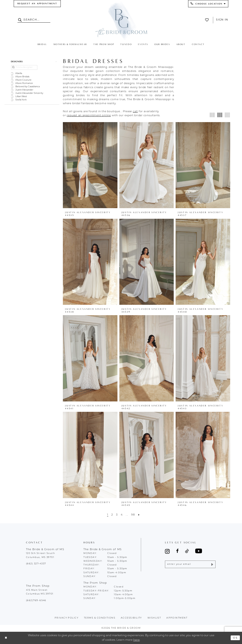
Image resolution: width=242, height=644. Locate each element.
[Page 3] (117, 515)
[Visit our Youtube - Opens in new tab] (199, 551)
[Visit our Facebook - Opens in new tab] (177, 551)
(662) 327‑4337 (36, 564)
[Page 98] (133, 515)
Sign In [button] (222, 20)
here (136, 640)
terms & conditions (100, 618)
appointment (177, 618)
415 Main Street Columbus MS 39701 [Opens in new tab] (40, 592)
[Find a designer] (24, 68)
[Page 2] (112, 515)
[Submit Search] (20, 20)
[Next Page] (139, 515)
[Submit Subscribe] (212, 564)
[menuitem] (37, 4)
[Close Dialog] (6, 638)
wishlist (154, 618)
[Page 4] (122, 515)
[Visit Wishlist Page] (208, 20)
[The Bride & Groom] (121, 21)
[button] (32, 61)
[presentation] (90, 165)
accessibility (131, 618)
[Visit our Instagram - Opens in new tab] (167, 551)
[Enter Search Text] (34, 20)
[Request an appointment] (37, 4)
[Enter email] (190, 564)
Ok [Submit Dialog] (236, 638)
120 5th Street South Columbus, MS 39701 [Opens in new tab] (40, 555)
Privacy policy (67, 618)
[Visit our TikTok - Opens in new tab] (187, 551)
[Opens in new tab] (135, 112)
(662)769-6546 (36, 601)
